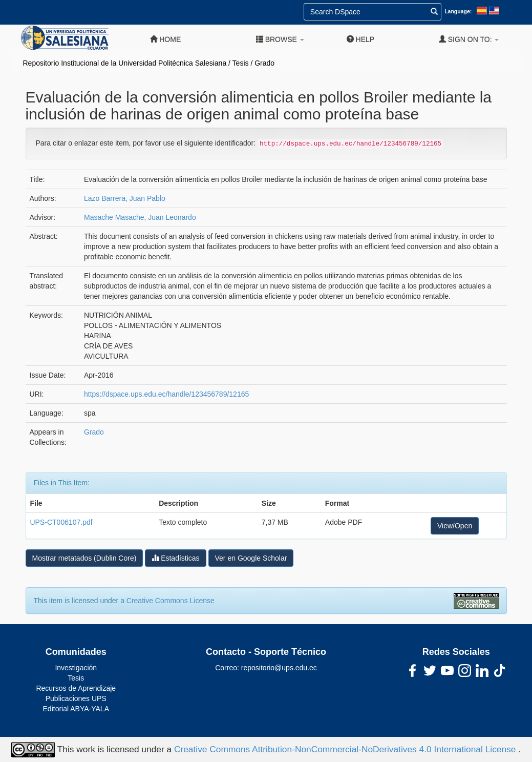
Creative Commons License (171, 601)
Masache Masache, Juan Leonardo (140, 217)
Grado (264, 63)
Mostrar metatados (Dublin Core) (84, 558)
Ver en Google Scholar (251, 558)
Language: (458, 11)
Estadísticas (175, 558)
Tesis (241, 63)
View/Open (455, 526)
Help (360, 39)
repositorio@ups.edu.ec (279, 668)
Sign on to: (469, 39)
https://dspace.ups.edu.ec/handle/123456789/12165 (166, 394)
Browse (280, 39)
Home (165, 39)
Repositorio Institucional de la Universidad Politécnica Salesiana (125, 63)
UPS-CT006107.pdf (61, 522)
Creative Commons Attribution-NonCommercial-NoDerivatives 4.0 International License (346, 749)
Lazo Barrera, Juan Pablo (125, 198)
